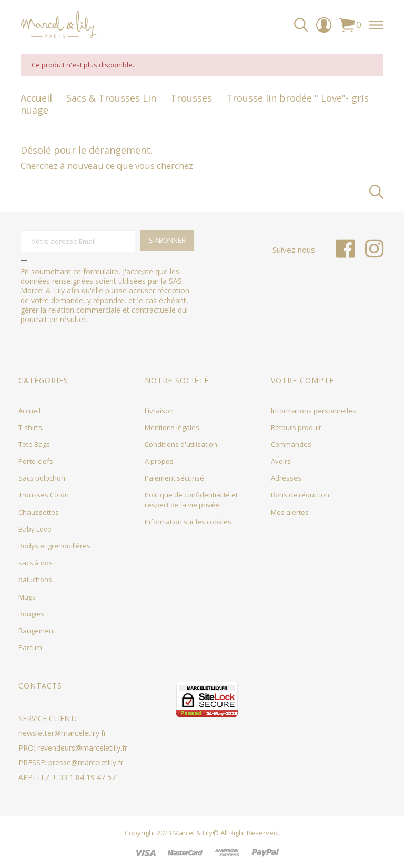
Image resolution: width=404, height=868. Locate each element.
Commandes (291, 444)
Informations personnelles (314, 411)
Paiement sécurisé (174, 478)
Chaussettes (39, 512)
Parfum (30, 647)
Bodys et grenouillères (54, 546)
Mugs (27, 597)
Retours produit (296, 427)
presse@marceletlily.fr (86, 762)
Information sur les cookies (188, 522)
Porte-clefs (36, 461)
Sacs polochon (42, 478)
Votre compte (302, 380)
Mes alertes (290, 512)
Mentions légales (172, 427)
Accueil (29, 411)
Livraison (159, 411)
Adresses (286, 478)
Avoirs (281, 461)
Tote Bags (34, 444)
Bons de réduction (300, 495)
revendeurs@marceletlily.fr (82, 748)
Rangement (37, 631)
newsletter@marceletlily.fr (62, 733)
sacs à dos (36, 563)
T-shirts (30, 427)
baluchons (35, 580)
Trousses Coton (44, 495)
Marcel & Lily (193, 833)
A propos (159, 461)
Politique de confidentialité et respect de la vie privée (191, 500)
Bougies (31, 614)
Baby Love (35, 529)
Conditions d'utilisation (181, 444)
